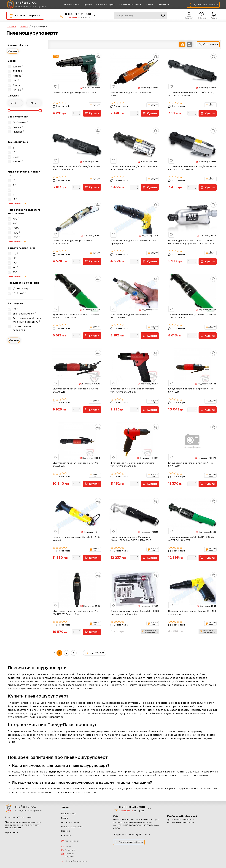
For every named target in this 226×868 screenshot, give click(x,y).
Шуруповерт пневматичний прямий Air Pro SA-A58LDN (75, 465)
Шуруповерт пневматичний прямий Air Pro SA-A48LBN (191, 391)
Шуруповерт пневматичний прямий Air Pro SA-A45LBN (75, 391)
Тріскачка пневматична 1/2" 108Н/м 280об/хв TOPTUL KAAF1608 (76, 316)
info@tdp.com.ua (122, 835)
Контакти (160, 5)
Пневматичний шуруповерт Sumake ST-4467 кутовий (76, 539)
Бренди (83, 5)
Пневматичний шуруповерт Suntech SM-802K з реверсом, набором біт (135, 613)
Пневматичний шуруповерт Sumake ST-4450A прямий (74, 242)
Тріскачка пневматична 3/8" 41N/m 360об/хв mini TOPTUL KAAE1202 (192, 168)
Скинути (13, 51)
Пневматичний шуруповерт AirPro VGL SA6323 (131, 94)
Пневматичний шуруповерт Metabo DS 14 (75, 93)
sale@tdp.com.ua (141, 835)
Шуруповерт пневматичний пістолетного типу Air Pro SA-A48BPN (132, 465)
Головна (11, 27)
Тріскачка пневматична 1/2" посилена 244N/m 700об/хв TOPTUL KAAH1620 (131, 539)
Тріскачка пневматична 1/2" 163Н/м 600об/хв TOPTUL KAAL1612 (191, 539)
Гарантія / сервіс (101, 5)
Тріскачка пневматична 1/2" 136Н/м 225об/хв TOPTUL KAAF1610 (192, 316)
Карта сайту (11, 833)
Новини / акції (67, 5)
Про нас (146, 5)
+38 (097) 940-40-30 (129, 826)
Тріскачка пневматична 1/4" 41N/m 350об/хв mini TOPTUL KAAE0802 (134, 168)
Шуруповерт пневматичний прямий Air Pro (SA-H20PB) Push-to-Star (75, 613)
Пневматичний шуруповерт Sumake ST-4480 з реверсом (192, 613)
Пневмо (24, 27)
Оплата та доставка (126, 5)
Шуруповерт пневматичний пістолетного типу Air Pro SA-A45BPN (132, 391)
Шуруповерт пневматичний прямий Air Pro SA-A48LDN (191, 465)
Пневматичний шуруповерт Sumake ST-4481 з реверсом (134, 242)
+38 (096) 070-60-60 (183, 823)
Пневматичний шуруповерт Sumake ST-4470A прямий (131, 316)
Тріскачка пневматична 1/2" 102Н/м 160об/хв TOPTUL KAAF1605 (77, 168)
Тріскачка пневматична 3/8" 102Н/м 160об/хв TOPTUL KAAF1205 (191, 94)
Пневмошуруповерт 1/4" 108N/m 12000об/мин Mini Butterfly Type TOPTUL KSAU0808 (191, 242)
